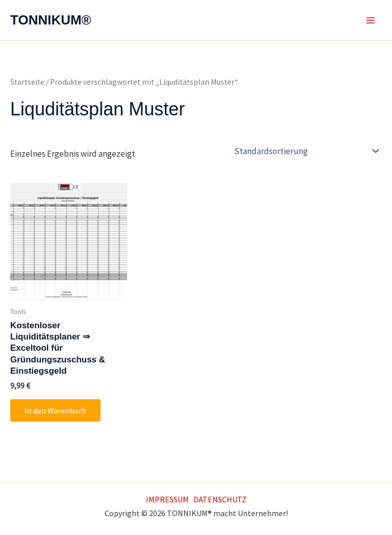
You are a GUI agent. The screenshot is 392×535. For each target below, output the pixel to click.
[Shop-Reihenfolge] (306, 151)
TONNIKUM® (51, 20)
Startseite (27, 82)
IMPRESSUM (167, 499)
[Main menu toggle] (371, 20)
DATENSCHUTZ (220, 499)
